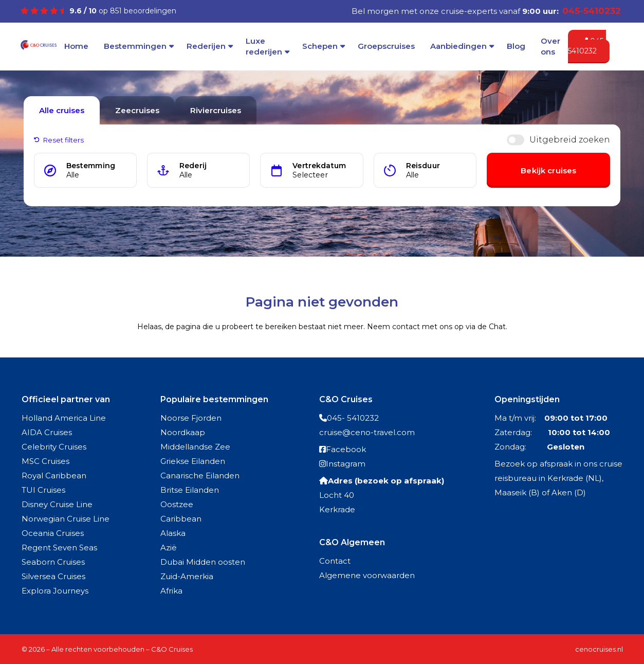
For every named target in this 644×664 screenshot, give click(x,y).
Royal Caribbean (54, 475)
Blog (516, 46)
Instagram (346, 464)
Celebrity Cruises (54, 447)
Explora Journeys (55, 591)
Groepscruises (386, 46)
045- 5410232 (353, 418)
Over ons (550, 46)
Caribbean (181, 519)
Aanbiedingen (458, 46)
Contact (335, 561)
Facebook (346, 449)
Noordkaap (183, 432)
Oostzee (177, 504)
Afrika (171, 591)
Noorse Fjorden (191, 418)
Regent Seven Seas (59, 548)
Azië (169, 548)
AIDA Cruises (47, 432)
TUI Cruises (43, 490)
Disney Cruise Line (57, 504)
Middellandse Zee (195, 447)
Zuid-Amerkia (187, 576)
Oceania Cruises (53, 533)
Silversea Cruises (53, 576)
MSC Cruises (45, 461)
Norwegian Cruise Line (66, 519)
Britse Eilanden (190, 490)
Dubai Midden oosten (203, 562)
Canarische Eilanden (200, 475)
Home (76, 46)
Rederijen (206, 46)
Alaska (173, 533)
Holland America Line (64, 418)
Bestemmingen (135, 46)
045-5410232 (587, 46)
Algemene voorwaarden (367, 575)
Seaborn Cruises (53, 562)
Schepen (320, 46)
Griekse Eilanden (193, 461)
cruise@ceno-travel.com (367, 432)
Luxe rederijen (264, 46)
